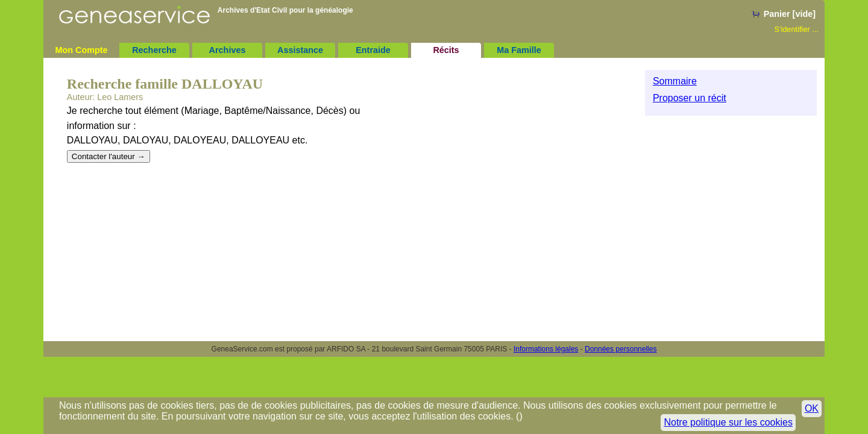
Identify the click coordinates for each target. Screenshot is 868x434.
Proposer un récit (690, 98)
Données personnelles (621, 349)
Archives (228, 50)
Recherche (154, 50)
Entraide (373, 50)
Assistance (300, 50)
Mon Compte (81, 50)
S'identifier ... (796, 29)
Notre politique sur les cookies (728, 422)
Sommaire (675, 81)
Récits (446, 50)
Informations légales (546, 349)
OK (812, 408)
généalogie (334, 10)
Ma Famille (519, 50)
